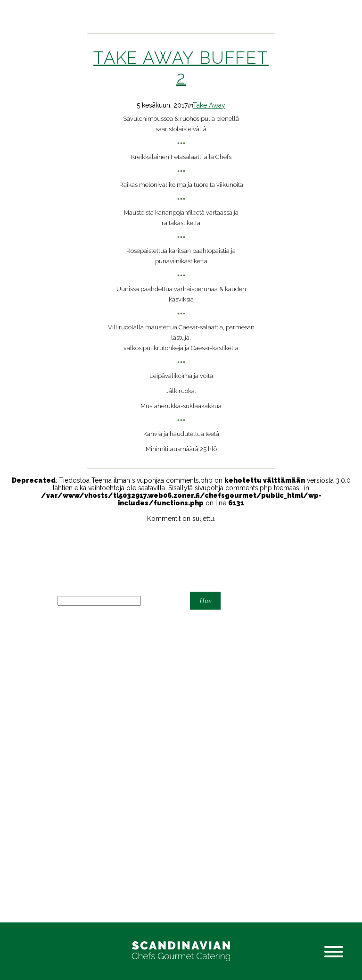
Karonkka (14, 714)
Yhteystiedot (19, 737)
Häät (7, 684)
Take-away (16, 722)
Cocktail (12, 669)
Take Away (209, 105)
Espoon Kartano (24, 677)
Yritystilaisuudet (24, 745)
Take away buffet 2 (181, 67)
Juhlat (9, 707)
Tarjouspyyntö (22, 729)
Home (9, 692)
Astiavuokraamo (24, 662)
